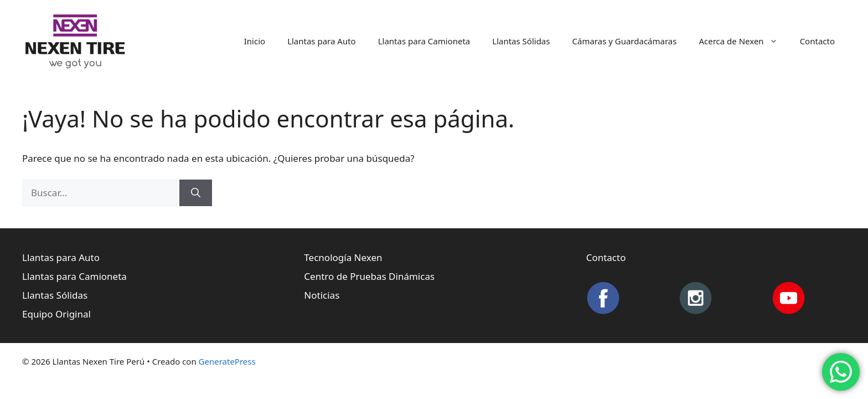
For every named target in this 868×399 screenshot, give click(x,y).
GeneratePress (227, 361)
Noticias (322, 295)
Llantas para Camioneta (424, 41)
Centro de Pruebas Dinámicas (369, 276)
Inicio (255, 41)
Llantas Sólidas (521, 41)
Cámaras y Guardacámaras (624, 41)
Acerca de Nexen (743, 41)
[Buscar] (196, 193)
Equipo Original (56, 314)
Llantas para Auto (322, 41)
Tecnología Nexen (343, 257)
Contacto (817, 41)
